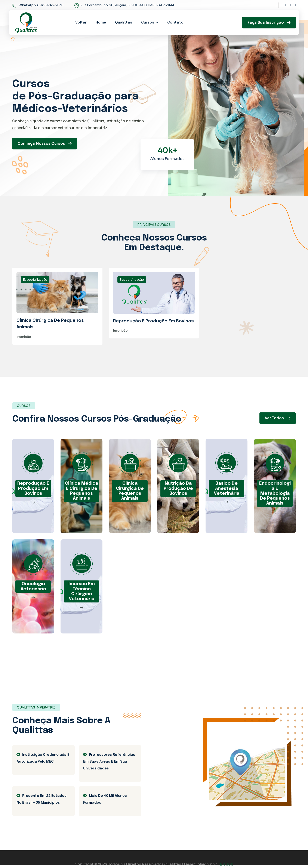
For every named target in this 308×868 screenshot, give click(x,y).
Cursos (148, 23)
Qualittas (124, 23)
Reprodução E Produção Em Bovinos (153, 323)
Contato (175, 23)
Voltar (81, 23)
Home (101, 23)
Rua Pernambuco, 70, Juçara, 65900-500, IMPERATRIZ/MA (127, 5)
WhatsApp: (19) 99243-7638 (41, 5)
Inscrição (24, 339)
